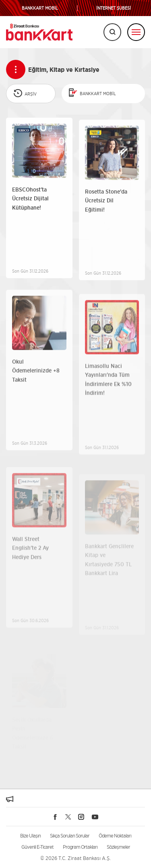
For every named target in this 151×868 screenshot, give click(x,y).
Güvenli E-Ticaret (37, 847)
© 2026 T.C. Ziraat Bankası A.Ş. (75, 858)
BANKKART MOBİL (40, 8)
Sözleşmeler (118, 847)
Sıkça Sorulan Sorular (70, 836)
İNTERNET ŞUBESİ (114, 8)
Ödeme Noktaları (115, 836)
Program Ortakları (80, 847)
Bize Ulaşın (30, 836)
